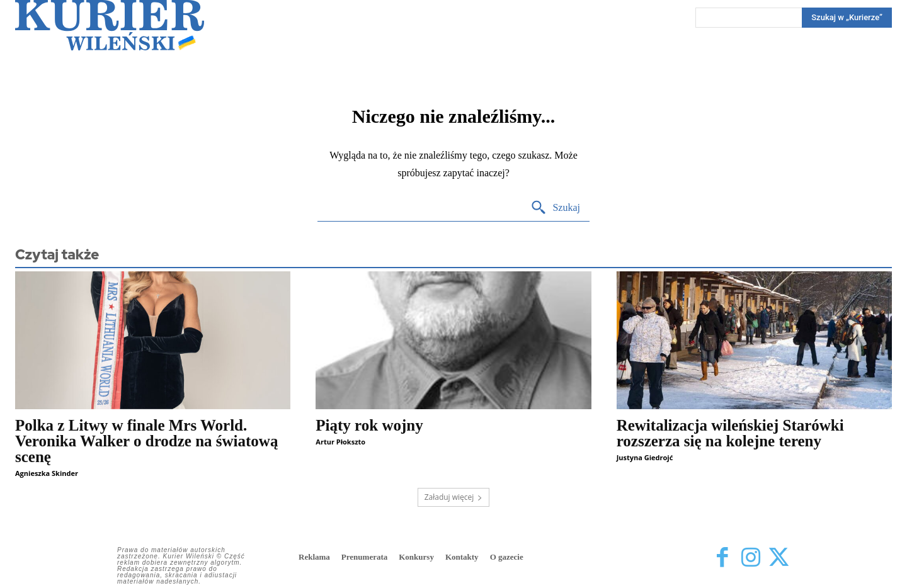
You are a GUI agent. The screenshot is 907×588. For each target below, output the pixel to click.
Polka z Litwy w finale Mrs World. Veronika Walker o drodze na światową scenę (146, 441)
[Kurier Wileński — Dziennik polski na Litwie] (110, 25)
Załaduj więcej (454, 497)
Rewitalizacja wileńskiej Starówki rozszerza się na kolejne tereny (730, 433)
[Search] (847, 18)
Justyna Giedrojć (645, 457)
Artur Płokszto (340, 442)
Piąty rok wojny (369, 425)
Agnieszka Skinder (47, 473)
